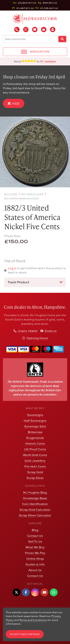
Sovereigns (35, 415)
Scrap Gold (35, 472)
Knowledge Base (35, 498)
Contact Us (35, 536)
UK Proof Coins (35, 449)
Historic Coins (35, 443)
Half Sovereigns (35, 421)
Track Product (35, 282)
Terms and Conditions (33, 620)
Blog (35, 530)
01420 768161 (28, 331)
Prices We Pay (35, 553)
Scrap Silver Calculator (35, 515)
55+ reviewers (48, 61)
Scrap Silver (35, 478)
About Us (35, 570)
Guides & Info (35, 564)
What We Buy (35, 547)
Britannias (35, 432)
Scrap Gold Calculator (35, 510)
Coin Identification (35, 504)
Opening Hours (37, 338)
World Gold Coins (35, 455)
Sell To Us (35, 541)
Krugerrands (35, 438)
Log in (12, 268)
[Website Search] (62, 39)
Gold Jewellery (35, 461)
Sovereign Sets (35, 426)
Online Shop (35, 559)
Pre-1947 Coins (35, 466)
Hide (14, 103)
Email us (51, 331)
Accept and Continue (25, 634)
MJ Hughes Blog (35, 492)
